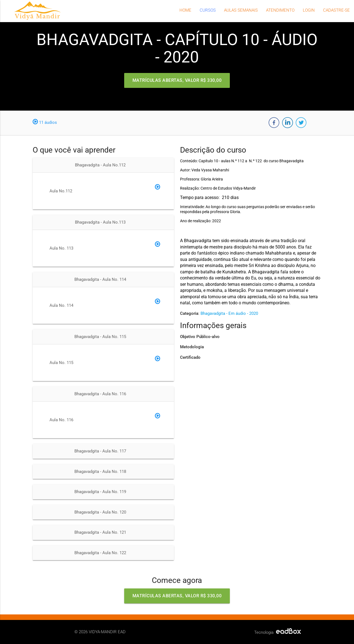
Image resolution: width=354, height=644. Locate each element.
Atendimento (280, 10)
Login (309, 10)
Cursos (208, 10)
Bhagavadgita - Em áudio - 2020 (229, 313)
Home (185, 10)
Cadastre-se (336, 10)
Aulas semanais (241, 10)
